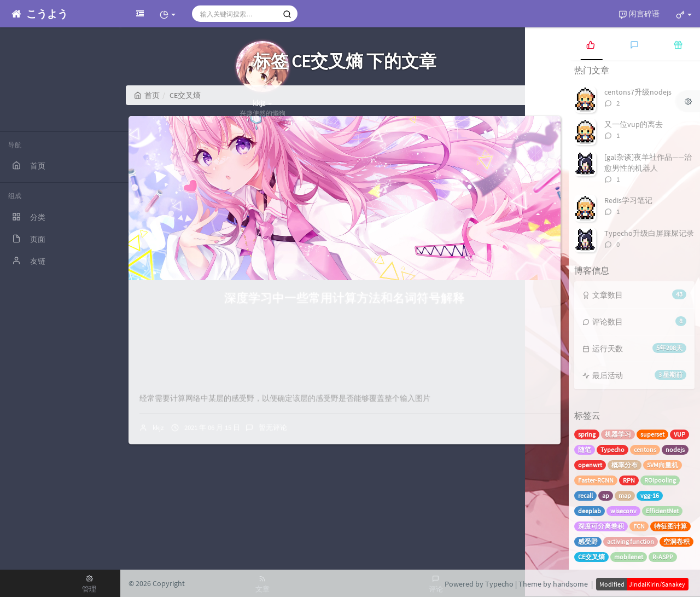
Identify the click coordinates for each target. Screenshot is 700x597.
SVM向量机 (663, 465)
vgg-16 (650, 495)
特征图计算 (670, 526)
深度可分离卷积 (601, 526)
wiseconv (623, 511)
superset (652, 434)
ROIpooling (660, 480)
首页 (147, 95)
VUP (679, 434)
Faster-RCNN (596, 480)
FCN (639, 526)
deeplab (590, 511)
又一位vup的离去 (634, 124)
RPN (629, 480)
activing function (631, 541)
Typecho (612, 450)
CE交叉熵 (591, 557)
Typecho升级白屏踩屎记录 (649, 233)
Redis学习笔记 (628, 200)
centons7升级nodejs (638, 92)
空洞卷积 (676, 541)
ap (606, 495)
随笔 (585, 450)
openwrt (590, 465)
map (625, 495)
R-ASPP (663, 557)
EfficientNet (662, 511)
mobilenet (629, 557)
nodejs (675, 450)
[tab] (591, 44)
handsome (570, 584)
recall (585, 495)
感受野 (588, 541)
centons (645, 450)
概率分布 (625, 465)
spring (587, 434)
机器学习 (618, 434)
